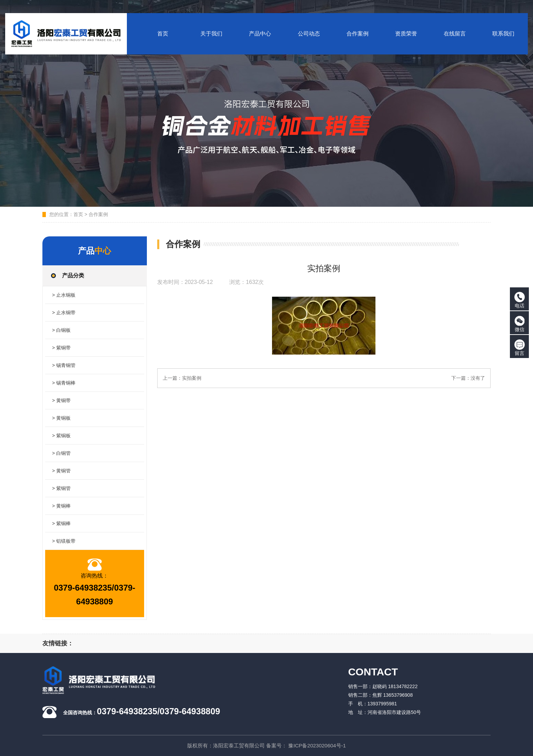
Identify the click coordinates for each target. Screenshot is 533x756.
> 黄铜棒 (61, 506)
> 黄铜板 (61, 418)
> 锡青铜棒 (64, 383)
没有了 (478, 378)
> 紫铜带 (61, 348)
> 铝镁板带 (64, 541)
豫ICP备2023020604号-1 (317, 745)
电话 (520, 300)
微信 (520, 324)
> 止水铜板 (64, 295)
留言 (520, 348)
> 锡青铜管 (64, 365)
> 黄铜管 (61, 471)
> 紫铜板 (61, 436)
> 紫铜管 (61, 488)
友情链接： (58, 643)
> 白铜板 (61, 330)
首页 (78, 214)
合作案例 (98, 214)
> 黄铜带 (61, 400)
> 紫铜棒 (61, 523)
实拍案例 (192, 378)
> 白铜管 (61, 453)
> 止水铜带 (64, 313)
